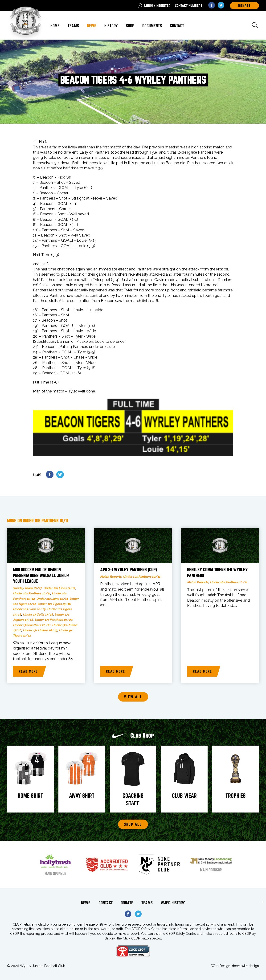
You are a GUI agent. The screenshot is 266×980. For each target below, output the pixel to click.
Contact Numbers (189, 6)
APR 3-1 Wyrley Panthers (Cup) (129, 570)
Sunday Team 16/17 (27, 588)
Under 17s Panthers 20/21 (32, 625)
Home (55, 26)
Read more (28, 671)
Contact (177, 26)
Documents (152, 26)
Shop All (133, 824)
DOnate (244, 6)
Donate (127, 903)
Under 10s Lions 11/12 (59, 588)
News (92, 26)
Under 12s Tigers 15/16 (54, 604)
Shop (130, 26)
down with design (245, 966)
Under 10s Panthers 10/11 (32, 593)
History (111, 26)
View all (133, 697)
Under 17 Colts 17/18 (38, 615)
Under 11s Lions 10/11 (52, 599)
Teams (73, 26)
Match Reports (111, 577)
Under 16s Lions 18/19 (29, 609)
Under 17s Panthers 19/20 (53, 620)
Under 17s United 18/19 (40, 630)
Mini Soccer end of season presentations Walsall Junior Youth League (41, 576)
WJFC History (173, 903)
